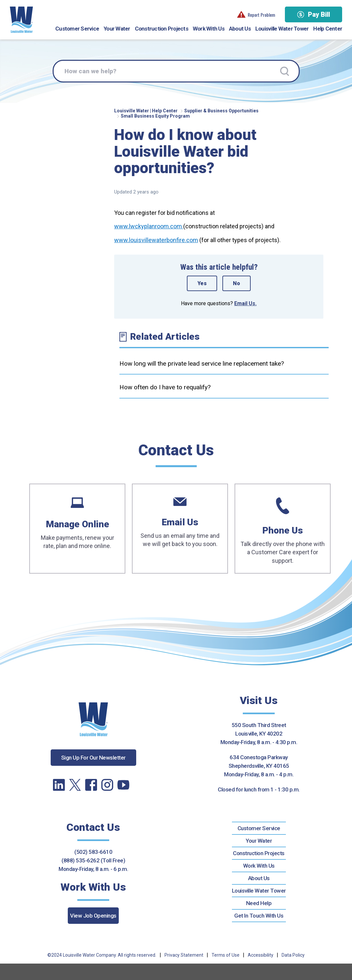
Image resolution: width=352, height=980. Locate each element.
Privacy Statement (184, 955)
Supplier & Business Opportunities (221, 111)
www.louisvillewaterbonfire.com (156, 240)
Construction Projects (162, 29)
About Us (240, 29)
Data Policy (293, 955)
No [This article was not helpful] (237, 283)
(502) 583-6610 (93, 852)
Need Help (259, 903)
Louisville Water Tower (282, 29)
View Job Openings (93, 916)
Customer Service (77, 29)
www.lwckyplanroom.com (149, 226)
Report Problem (256, 15)
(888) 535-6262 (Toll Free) (93, 860)
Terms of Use (226, 955)
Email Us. (245, 303)
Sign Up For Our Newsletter (93, 758)
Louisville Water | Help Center (146, 111)
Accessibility (261, 955)
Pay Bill (314, 14)
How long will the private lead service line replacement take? (202, 364)
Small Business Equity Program (155, 116)
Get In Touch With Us (259, 916)
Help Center (328, 29)
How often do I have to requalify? (165, 387)
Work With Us (209, 29)
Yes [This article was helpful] (202, 283)
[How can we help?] (176, 71)
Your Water (117, 29)
